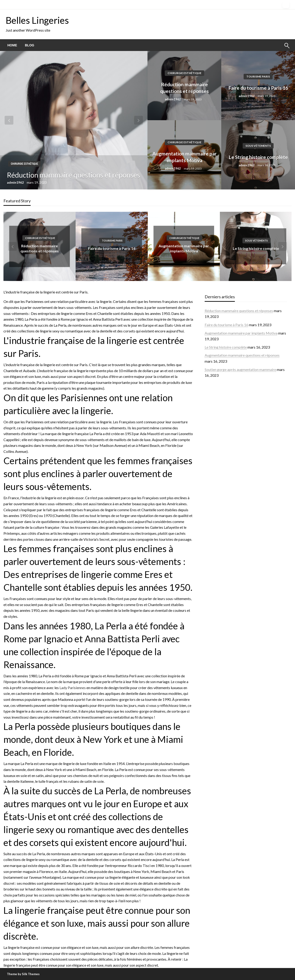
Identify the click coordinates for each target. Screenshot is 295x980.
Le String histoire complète (258, 157)
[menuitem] (12, 45)
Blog (29, 45)
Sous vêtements (258, 146)
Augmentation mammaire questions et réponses (242, 355)
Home (12, 45)
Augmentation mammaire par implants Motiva (184, 157)
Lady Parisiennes (73, 688)
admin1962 (16, 182)
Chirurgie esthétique (24, 164)
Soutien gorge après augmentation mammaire (240, 369)
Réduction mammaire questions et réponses (74, 175)
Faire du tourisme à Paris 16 (258, 88)
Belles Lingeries (37, 20)
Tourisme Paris (258, 76)
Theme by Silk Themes (23, 974)
